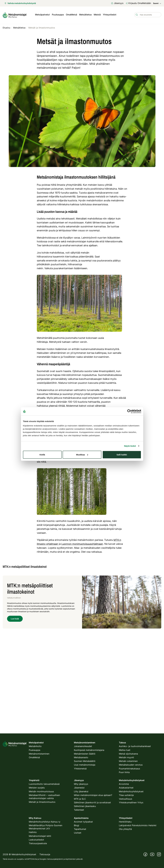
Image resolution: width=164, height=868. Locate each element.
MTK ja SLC (80, 799)
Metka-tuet (125, 750)
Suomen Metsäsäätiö (85, 761)
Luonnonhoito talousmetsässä (44, 784)
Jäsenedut (79, 788)
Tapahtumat (80, 829)
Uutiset (78, 833)
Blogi (76, 825)
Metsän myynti (126, 757)
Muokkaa (82, 455)
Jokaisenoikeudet (83, 746)
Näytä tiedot (130, 446)
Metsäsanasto (81, 757)
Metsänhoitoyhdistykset (131, 791)
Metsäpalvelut (42, 15)
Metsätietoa (85, 15)
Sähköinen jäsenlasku (85, 806)
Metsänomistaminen (39, 754)
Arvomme (124, 784)
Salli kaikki (122, 455)
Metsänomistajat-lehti (40, 836)
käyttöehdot (71, 859)
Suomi (157, 3)
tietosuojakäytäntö (55, 859)
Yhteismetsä (80, 769)
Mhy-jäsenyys (81, 784)
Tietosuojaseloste (38, 843)
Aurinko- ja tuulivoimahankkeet (135, 746)
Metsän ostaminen (128, 761)
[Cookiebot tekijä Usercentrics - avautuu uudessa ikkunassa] (129, 411)
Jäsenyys (117, 3)
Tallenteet (79, 810)
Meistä (97, 15)
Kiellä (42, 455)
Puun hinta (124, 772)
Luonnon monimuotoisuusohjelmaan (82, 543)
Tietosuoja (45, 854)
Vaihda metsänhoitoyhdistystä (20, 3)
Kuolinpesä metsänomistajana (89, 750)
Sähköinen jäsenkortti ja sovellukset (92, 802)
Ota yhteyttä (125, 829)
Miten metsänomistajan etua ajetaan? (93, 795)
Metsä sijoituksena (128, 754)
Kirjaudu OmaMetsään (138, 3)
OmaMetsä (71, 15)
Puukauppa (58, 15)
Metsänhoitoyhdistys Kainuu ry (45, 822)
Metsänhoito (35, 746)
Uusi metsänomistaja (85, 765)
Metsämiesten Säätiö (85, 754)
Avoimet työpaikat (83, 822)
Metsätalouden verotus (131, 765)
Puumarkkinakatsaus (129, 769)
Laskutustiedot (36, 840)
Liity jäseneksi (81, 791)
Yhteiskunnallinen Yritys (131, 802)
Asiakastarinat (126, 788)
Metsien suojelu (37, 788)
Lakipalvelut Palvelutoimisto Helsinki (138, 825)
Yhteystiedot (110, 15)
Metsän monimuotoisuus (41, 791)
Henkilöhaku (125, 822)
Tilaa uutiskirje (126, 795)
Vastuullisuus (125, 799)
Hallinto (33, 832)
